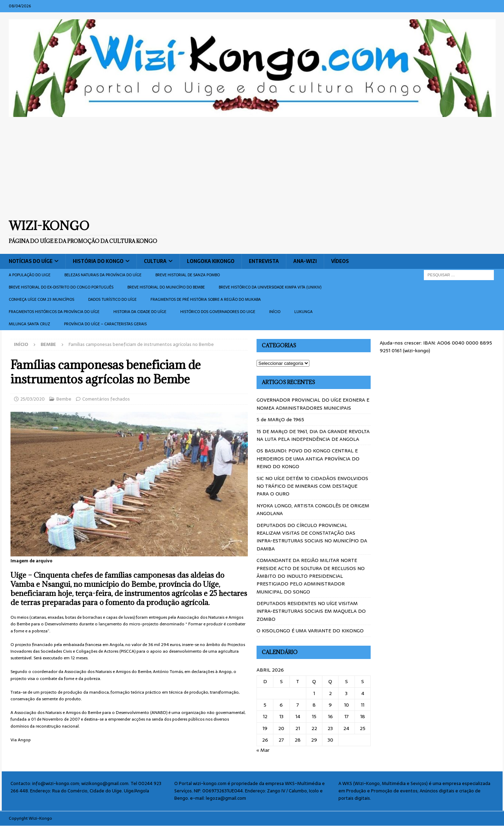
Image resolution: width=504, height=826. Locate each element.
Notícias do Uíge (31, 261)
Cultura (155, 261)
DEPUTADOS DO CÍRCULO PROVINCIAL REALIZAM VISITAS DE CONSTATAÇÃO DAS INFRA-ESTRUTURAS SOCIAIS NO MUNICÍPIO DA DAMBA (312, 537)
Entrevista (264, 261)
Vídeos (340, 261)
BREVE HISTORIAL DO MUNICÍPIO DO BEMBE (166, 287)
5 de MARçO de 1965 (280, 419)
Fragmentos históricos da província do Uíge (54, 312)
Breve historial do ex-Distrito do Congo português (61, 287)
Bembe (64, 399)
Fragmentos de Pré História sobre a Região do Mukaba (206, 299)
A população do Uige (30, 275)
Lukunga (303, 312)
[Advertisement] (252, 168)
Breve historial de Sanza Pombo (188, 275)
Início (275, 312)
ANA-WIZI (305, 261)
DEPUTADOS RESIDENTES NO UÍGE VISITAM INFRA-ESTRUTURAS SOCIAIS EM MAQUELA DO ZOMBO (311, 611)
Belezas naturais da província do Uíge (103, 275)
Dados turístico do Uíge (112, 299)
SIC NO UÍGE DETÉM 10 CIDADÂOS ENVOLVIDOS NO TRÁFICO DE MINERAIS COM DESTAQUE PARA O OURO (312, 486)
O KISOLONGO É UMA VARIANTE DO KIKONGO (310, 631)
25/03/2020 (33, 399)
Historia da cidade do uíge (140, 312)
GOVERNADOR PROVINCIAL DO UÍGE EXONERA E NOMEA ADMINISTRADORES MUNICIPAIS (313, 404)
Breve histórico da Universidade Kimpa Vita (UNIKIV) (270, 287)
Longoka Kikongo (211, 261)
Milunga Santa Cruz (29, 324)
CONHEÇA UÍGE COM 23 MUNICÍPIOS (41, 299)
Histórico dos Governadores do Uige (218, 312)
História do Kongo (98, 261)
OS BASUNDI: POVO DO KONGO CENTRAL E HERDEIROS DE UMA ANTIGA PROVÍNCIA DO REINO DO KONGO (308, 459)
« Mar (263, 750)
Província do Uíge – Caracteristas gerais (105, 324)
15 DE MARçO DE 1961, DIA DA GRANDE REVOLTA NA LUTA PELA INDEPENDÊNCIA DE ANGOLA (313, 435)
